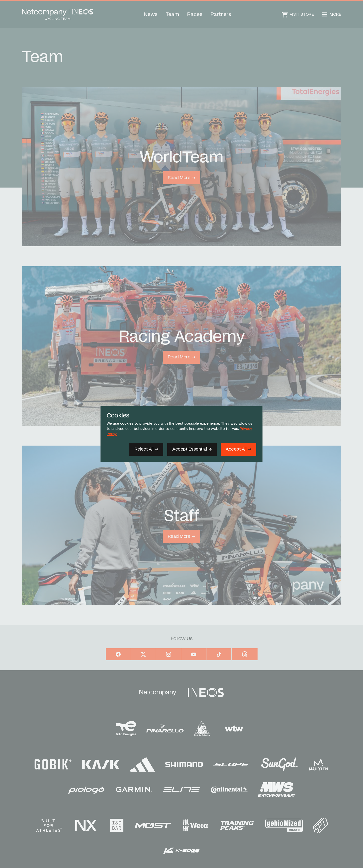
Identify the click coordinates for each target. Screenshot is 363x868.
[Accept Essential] (192, 449)
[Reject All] (146, 449)
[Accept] (238, 449)
